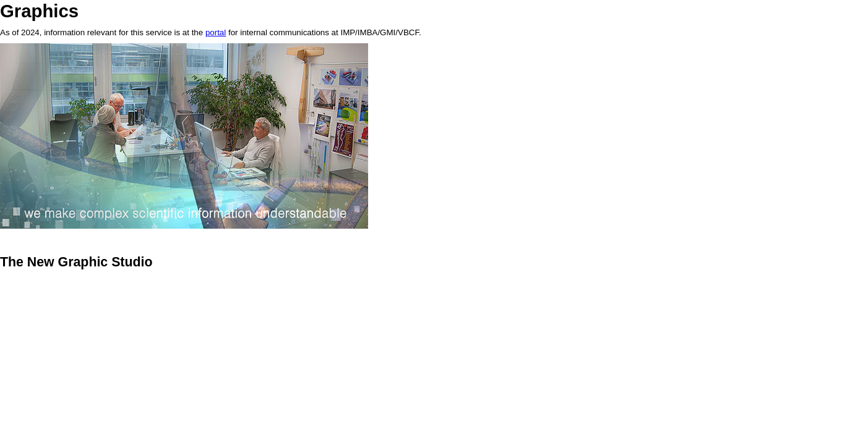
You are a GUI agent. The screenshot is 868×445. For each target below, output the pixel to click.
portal (216, 32)
